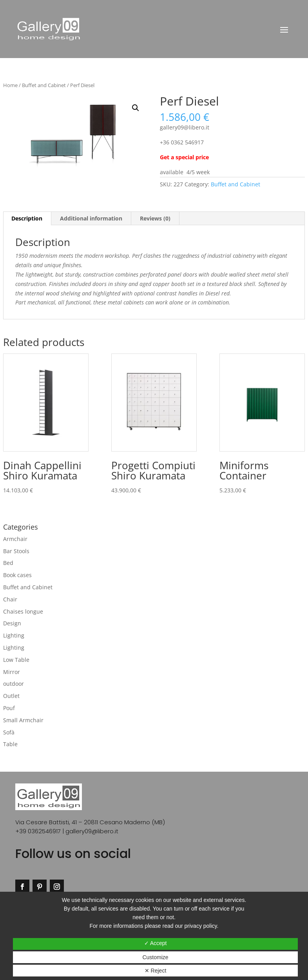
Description (27, 218)
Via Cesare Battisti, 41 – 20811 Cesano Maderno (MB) (90, 822)
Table (10, 744)
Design (12, 623)
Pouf (9, 708)
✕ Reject (156, 971)
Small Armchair (23, 720)
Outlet (11, 696)
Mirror (12, 672)
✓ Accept (156, 943)
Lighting (14, 635)
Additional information (91, 218)
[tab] (27, 219)
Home (10, 85)
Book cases (17, 575)
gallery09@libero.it (92, 831)
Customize (155, 957)
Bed (8, 563)
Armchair (15, 539)
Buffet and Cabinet (44, 85)
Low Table (16, 660)
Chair (10, 599)
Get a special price (185, 157)
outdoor (14, 684)
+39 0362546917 (38, 831)
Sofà (9, 732)
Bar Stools (16, 551)
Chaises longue (23, 611)
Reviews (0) (155, 218)
